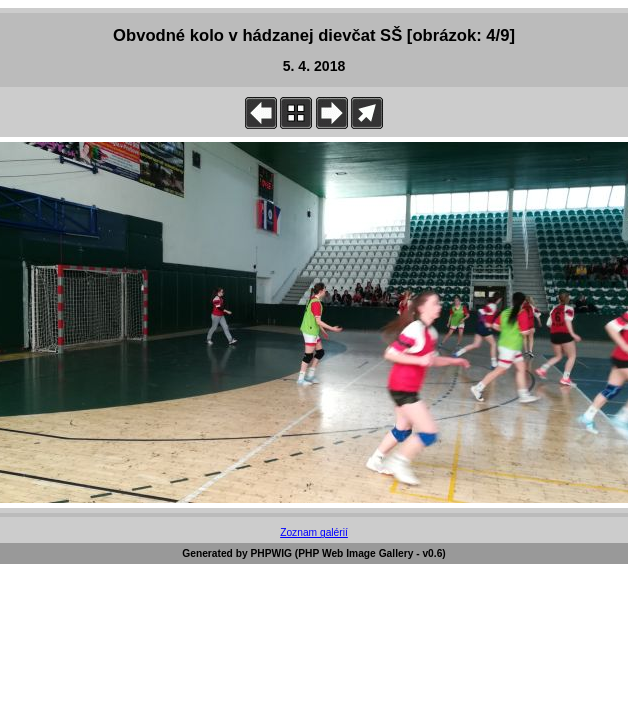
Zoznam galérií (314, 532)
